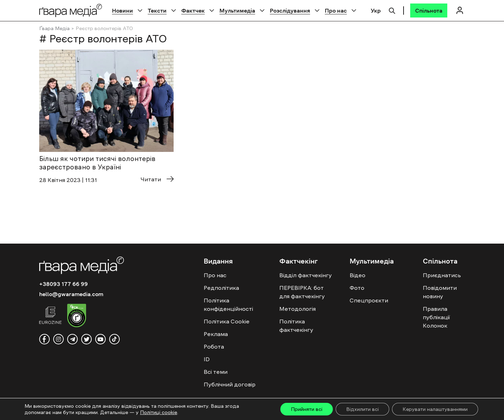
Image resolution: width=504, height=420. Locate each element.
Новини (122, 10)
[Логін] (460, 10)
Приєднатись (442, 275)
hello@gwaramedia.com (71, 294)
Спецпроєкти (369, 300)
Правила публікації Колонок (436, 317)
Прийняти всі (307, 409)
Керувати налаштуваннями (435, 409)
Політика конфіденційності (228, 304)
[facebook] (44, 339)
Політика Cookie (227, 321)
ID (207, 359)
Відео (358, 275)
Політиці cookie (159, 412)
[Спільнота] (429, 10)
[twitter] (86, 339)
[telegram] (72, 339)
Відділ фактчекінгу (306, 275)
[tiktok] (114, 339)
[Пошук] (392, 10)
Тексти (157, 10)
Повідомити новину (440, 292)
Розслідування (290, 10)
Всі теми (216, 372)
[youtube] (100, 339)
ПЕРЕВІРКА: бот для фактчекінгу (302, 292)
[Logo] (71, 10)
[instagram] (58, 339)
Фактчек (193, 10)
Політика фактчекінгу (296, 325)
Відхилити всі (362, 409)
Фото (357, 288)
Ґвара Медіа (54, 28)
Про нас (336, 10)
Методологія (297, 309)
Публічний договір (230, 384)
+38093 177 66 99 (64, 284)
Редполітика (221, 288)
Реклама (216, 334)
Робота (214, 346)
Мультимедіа (237, 10)
